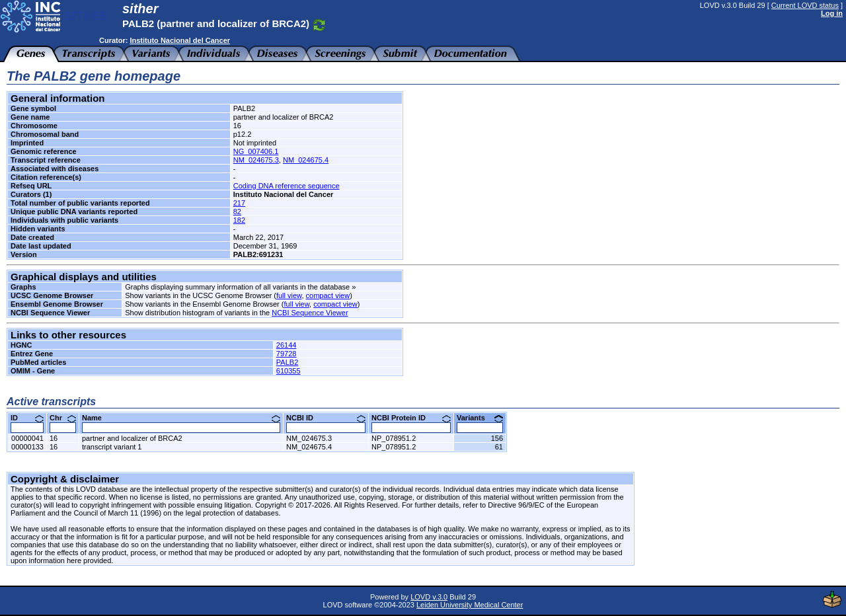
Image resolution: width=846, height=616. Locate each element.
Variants (480, 418)
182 (239, 220)
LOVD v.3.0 (429, 597)
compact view (328, 295)
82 (237, 212)
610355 (288, 371)
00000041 (27, 438)
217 (239, 203)
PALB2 (287, 362)
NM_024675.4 (306, 160)
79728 (287, 354)
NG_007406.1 (256, 151)
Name (181, 418)
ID (27, 418)
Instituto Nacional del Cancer (180, 40)
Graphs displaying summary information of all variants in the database (237, 287)
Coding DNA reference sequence (287, 186)
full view (289, 295)
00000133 (27, 447)
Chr (63, 418)
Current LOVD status (805, 5)
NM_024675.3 (256, 160)
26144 (287, 345)
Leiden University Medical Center (470, 605)
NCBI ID (326, 418)
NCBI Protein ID (411, 418)
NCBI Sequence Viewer (310, 313)
